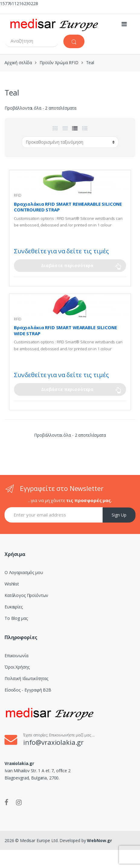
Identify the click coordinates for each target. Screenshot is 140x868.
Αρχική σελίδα (18, 62)
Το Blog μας (16, 618)
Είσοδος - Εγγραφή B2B (28, 690)
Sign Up (119, 515)
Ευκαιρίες (14, 607)
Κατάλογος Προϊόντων (26, 595)
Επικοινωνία (16, 656)
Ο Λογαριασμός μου (24, 572)
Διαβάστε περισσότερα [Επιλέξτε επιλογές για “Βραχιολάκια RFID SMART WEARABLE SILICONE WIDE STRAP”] (67, 389)
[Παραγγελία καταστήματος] (70, 142)
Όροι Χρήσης (17, 667)
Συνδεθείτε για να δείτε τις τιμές (61, 251)
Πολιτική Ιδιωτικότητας (26, 678)
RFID (17, 195)
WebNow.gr (99, 840)
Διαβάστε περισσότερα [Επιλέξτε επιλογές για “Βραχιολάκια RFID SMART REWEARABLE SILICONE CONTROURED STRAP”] (67, 265)
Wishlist (12, 584)
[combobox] (32, 41)
